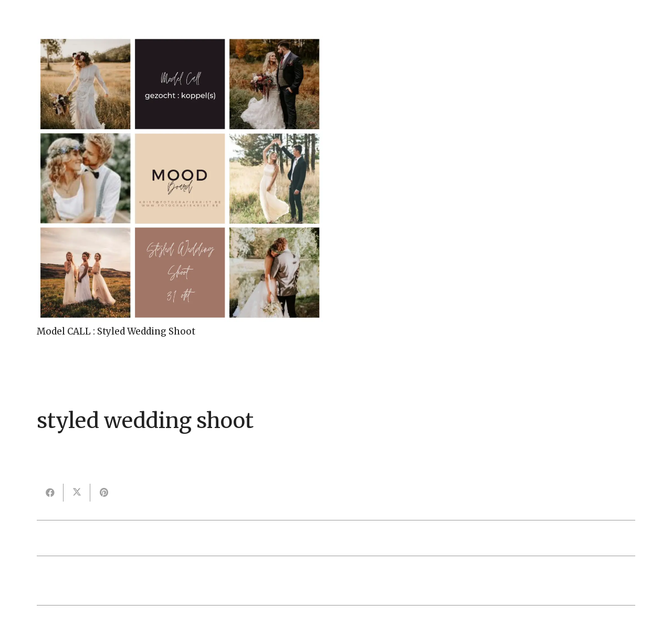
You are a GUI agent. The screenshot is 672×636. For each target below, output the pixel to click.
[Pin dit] (104, 493)
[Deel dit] (50, 493)
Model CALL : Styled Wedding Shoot (116, 331)
